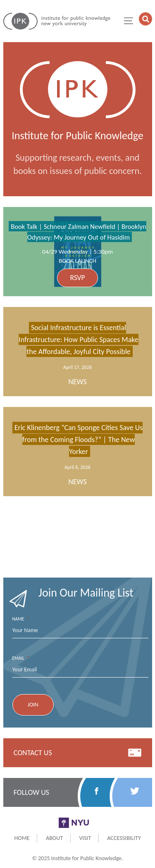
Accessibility (124, 838)
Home (22, 838)
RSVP (77, 278)
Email (21, 658)
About (54, 838)
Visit (85, 838)
